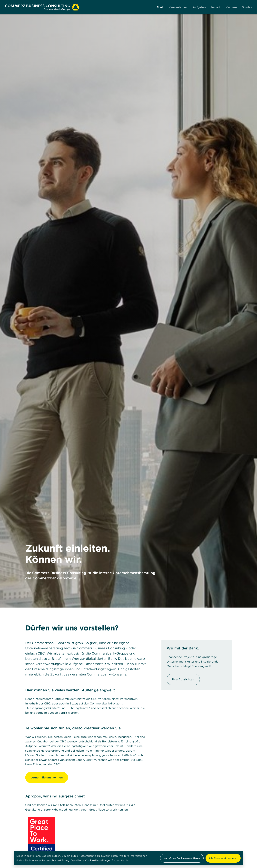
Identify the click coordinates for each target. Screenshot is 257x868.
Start (160, 7)
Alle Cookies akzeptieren (223, 858)
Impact (216, 7)
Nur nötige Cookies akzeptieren (182, 858)
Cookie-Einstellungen (98, 860)
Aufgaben (199, 7)
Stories (247, 7)
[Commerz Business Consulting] (42, 7)
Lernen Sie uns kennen (47, 777)
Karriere (231, 7)
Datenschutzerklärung (56, 860)
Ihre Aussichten (183, 679)
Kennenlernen (178, 7)
